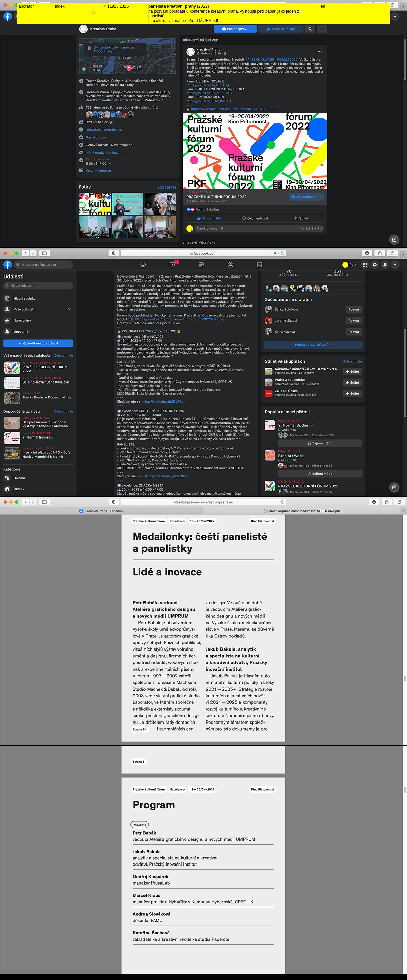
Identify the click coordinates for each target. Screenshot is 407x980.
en (323, 6)
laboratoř (26, 6)
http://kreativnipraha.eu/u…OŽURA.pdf (183, 21)
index (60, 6)
